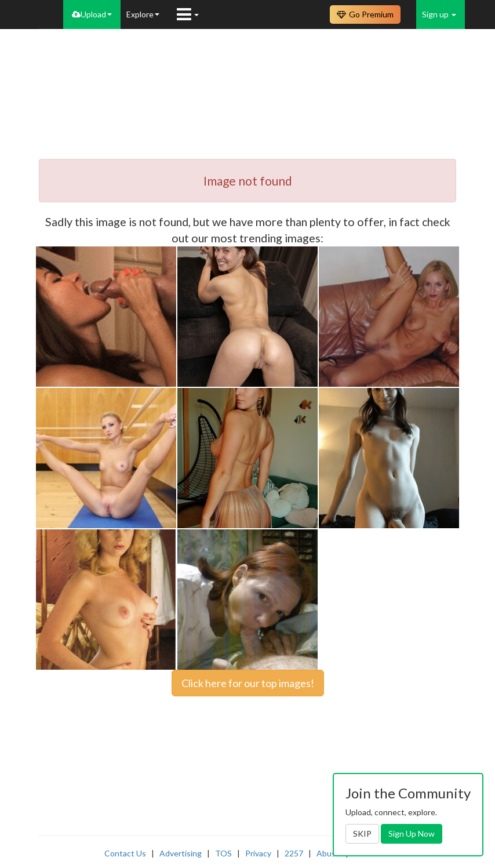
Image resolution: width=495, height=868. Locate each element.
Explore (143, 14)
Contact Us (125, 853)
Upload (92, 14)
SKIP (362, 834)
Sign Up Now (412, 834)
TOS (223, 853)
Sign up (439, 14)
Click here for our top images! (248, 683)
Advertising (181, 853)
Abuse (328, 853)
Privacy (258, 853)
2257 (294, 853)
